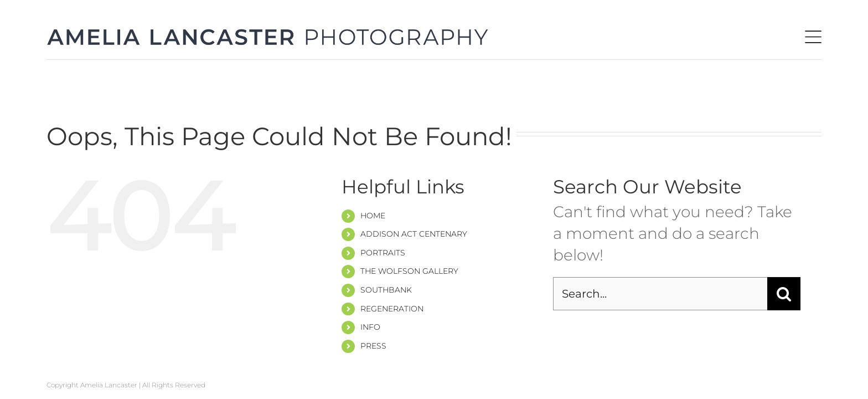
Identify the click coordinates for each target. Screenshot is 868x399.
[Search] (784, 294)
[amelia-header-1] (268, 35)
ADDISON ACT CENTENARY (414, 234)
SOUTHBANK (386, 290)
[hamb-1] (813, 38)
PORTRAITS (383, 253)
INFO (370, 327)
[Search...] (660, 294)
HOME (373, 216)
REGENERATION (392, 309)
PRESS (373, 346)
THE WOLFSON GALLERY (409, 271)
